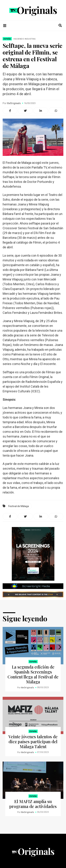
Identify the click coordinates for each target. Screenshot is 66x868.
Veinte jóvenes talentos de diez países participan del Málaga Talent (33, 741)
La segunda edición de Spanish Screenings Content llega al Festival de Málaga (33, 674)
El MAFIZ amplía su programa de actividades (33, 804)
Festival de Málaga (19, 506)
